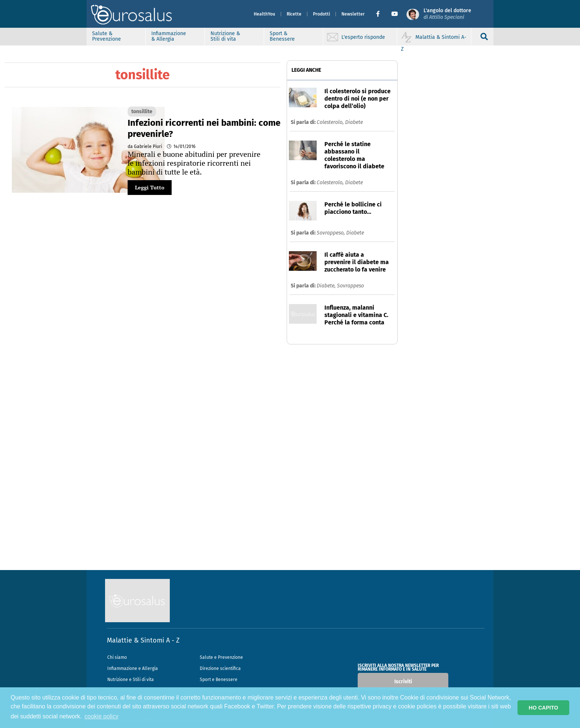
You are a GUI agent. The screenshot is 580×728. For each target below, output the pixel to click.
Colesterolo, (331, 122)
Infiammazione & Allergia (169, 36)
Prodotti (321, 14)
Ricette (294, 14)
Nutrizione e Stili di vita (131, 680)
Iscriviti (403, 682)
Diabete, (327, 286)
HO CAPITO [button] (543, 708)
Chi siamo (117, 657)
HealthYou (264, 14)
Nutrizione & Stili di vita (225, 36)
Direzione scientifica (220, 668)
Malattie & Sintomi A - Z (143, 640)
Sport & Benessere (282, 36)
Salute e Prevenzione (221, 657)
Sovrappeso (350, 286)
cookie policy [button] (102, 716)
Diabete (354, 122)
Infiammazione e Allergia (133, 668)
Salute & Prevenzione (107, 36)
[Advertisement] (290, 459)
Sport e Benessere (219, 680)
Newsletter (353, 14)
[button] (381, 14)
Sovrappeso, (331, 233)
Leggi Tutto (150, 187)
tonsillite (142, 112)
